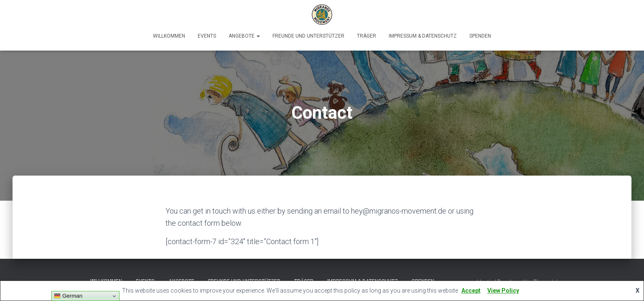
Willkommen (169, 36)
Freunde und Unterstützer (308, 36)
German (68, 296)
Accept (471, 291)
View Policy (503, 291)
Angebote (244, 36)
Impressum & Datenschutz (423, 36)
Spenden (480, 36)
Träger (367, 36)
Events (207, 36)
